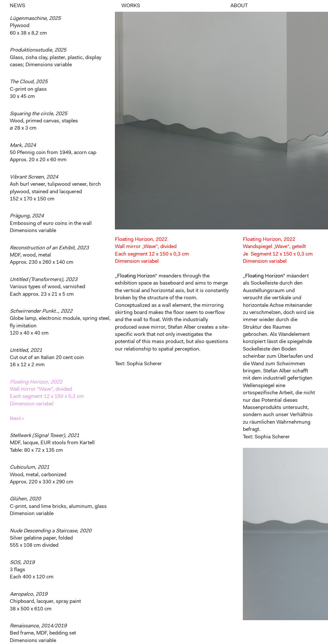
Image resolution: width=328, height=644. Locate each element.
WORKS (131, 6)
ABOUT (239, 6)
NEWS (17, 6)
